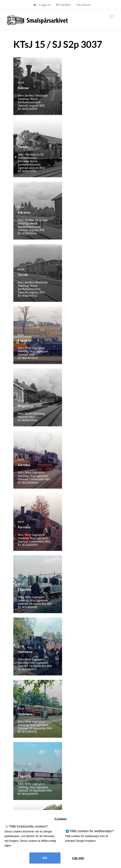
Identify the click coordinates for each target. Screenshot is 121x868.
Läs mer (78, 858)
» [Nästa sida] (71, 695)
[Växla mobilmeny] (112, 17)
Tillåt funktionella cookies (28, 826)
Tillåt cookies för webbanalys (92, 831)
